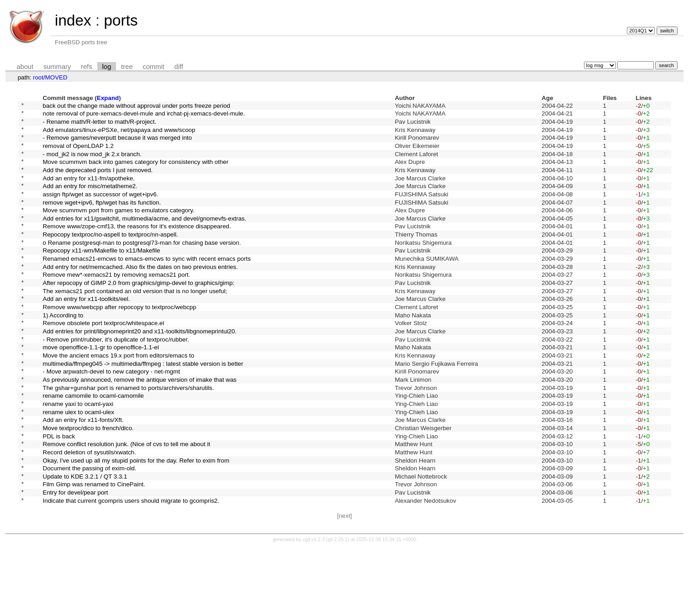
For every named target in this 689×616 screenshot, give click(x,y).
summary (57, 67)
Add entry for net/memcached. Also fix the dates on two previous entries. (140, 295)
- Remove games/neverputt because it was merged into (118, 144)
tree (127, 67)
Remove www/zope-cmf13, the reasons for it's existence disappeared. (137, 248)
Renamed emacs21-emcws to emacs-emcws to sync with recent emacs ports (147, 286)
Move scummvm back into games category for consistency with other (136, 172)
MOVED (56, 77)
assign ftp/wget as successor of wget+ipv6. (101, 210)
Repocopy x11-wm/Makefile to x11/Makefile (102, 276)
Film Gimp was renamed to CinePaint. (94, 550)
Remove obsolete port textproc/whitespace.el (104, 361)
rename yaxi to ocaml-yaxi (78, 455)
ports (121, 20)
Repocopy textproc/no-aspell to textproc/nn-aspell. (110, 257)
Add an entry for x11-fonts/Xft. (83, 474)
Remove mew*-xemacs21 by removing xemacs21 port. (117, 304)
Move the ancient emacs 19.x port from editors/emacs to (119, 398)
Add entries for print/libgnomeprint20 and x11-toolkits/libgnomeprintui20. (140, 371)
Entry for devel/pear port (76, 559)
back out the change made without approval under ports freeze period (137, 106)
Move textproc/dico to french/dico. (88, 483)
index (73, 20)
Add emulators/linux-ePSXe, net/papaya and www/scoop (119, 134)
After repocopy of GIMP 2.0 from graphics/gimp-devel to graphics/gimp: (139, 314)
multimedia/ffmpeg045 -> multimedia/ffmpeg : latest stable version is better (143, 408)
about (25, 67)
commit (154, 67)
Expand (108, 98)
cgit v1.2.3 (314, 608)
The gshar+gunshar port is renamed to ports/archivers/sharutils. (129, 436)
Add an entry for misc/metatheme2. (90, 201)
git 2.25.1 (338, 608)
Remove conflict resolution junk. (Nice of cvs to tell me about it (127, 503)
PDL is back (59, 493)
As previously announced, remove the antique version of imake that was (140, 427)
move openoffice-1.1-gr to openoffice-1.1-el (101, 389)
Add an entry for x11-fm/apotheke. (89, 191)
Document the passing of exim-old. (90, 531)
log (107, 67)
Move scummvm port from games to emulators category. (119, 229)
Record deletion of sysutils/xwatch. (89, 512)
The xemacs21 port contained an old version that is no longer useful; (135, 323)
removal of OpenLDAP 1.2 (78, 153)
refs (86, 67)
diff (179, 67)
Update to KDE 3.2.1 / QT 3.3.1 (85, 540)
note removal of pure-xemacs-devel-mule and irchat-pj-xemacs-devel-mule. (144, 116)
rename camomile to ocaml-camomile (93, 446)
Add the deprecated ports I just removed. (98, 182)
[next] (344, 584)
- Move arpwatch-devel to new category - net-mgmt (112, 418)
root (38, 77)
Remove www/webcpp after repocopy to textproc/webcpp (120, 342)
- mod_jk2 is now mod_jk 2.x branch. (92, 163)
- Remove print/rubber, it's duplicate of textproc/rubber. (116, 380)
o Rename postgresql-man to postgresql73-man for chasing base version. (142, 266)
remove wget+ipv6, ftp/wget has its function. (102, 219)
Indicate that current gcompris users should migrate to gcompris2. (131, 568)
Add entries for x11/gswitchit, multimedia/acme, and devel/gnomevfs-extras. (145, 238)
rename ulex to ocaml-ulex (79, 465)
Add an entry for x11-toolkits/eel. (87, 333)
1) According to (63, 351)
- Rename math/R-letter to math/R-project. (100, 125)
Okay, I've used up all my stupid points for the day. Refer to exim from (136, 521)
